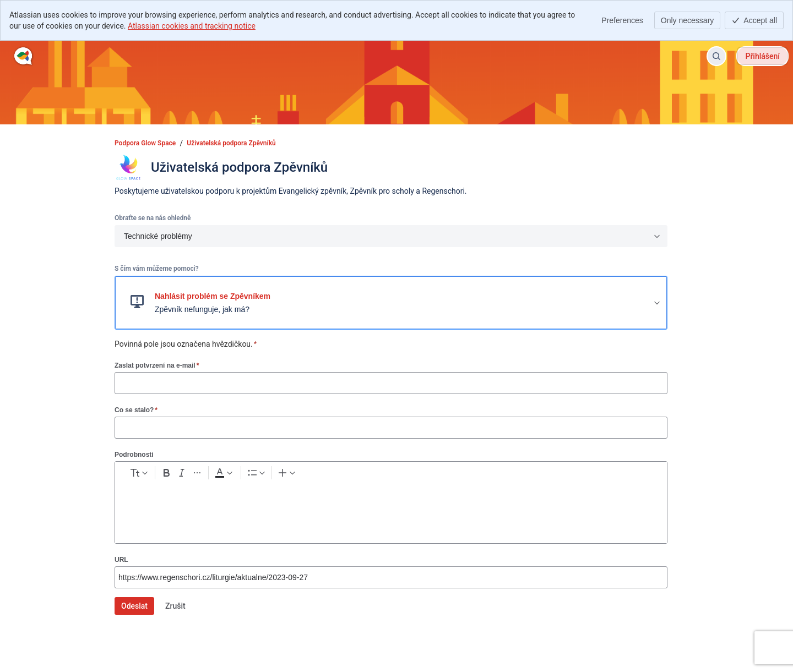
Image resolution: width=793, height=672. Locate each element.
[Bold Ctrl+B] (213, 475)
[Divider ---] (462, 475)
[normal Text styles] (160, 475)
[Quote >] (442, 475)
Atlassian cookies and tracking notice (192, 26)
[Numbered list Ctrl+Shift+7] (336, 475)
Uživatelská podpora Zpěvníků (231, 143)
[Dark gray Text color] (283, 475)
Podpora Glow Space (145, 143)
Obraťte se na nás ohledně (153, 218)
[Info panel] (422, 475)
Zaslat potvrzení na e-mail (157, 365)
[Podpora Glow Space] (23, 56)
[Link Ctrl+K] (363, 475)
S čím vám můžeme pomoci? (156, 269)
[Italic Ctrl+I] (232, 475)
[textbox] (391, 508)
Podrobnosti (134, 455)
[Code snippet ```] (403, 475)
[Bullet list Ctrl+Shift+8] (316, 475)
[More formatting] (252, 475)
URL (121, 560)
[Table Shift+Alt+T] (383, 475)
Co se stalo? (136, 410)
